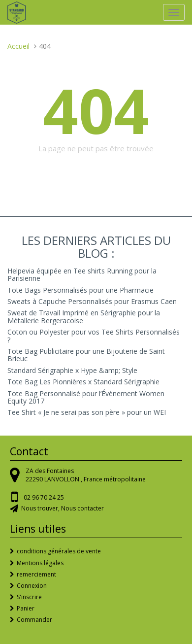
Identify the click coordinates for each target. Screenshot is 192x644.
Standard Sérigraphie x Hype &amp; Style (72, 370)
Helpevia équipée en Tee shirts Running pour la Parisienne (82, 274)
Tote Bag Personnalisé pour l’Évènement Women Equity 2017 (86, 397)
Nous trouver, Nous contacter (63, 508)
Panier (26, 608)
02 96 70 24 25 (44, 497)
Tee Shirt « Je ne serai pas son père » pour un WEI (87, 412)
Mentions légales (40, 563)
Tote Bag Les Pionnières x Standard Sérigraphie (83, 382)
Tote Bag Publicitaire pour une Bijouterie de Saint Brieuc (86, 355)
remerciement (36, 574)
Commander (34, 620)
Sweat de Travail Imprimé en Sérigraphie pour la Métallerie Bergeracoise (84, 316)
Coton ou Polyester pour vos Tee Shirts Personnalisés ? (94, 336)
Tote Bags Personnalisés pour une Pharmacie (80, 290)
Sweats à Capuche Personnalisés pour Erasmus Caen (92, 301)
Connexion (32, 586)
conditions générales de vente (59, 551)
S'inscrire (29, 597)
